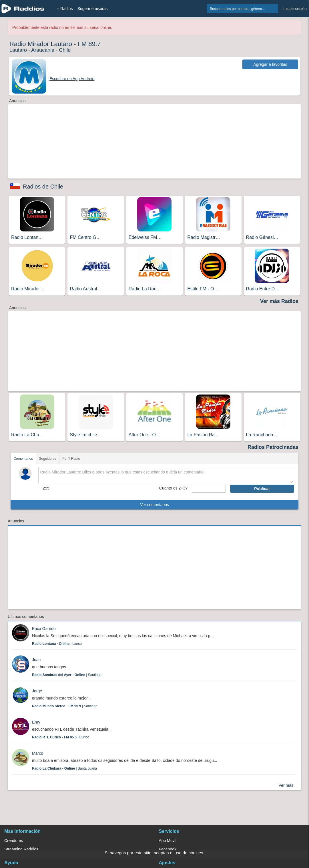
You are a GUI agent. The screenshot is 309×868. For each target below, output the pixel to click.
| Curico (61, 737)
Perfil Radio (71, 459)
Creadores (14, 841)
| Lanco (57, 644)
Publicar (262, 489)
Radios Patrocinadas (273, 447)
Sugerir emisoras (93, 9)
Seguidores (48, 459)
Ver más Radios (279, 301)
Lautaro (18, 50)
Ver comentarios (154, 505)
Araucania (43, 50)
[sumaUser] (209, 489)
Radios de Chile (43, 187)
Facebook (168, 849)
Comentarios (23, 459)
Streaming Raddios (21, 849)
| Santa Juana (64, 768)
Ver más (286, 785)
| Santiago (67, 675)
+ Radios (65, 9)
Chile (65, 50)
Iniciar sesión (295, 9)
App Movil (168, 841)
